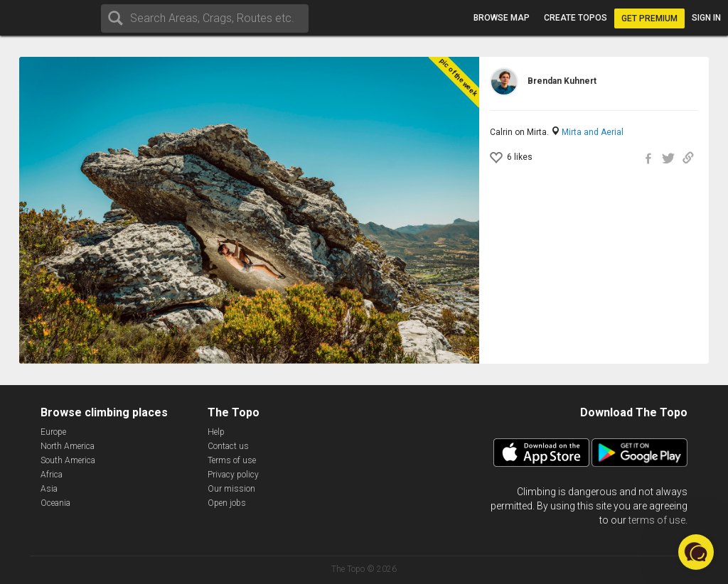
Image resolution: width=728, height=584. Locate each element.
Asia (49, 489)
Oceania (55, 503)
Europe (53, 432)
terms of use (657, 520)
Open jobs (227, 503)
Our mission (231, 489)
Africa (52, 475)
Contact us (228, 446)
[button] (696, 552)
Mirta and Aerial (593, 132)
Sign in (706, 18)
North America (68, 446)
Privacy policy (233, 475)
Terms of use (232, 460)
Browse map (502, 18)
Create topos (576, 18)
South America (68, 460)
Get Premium (649, 18)
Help (216, 432)
